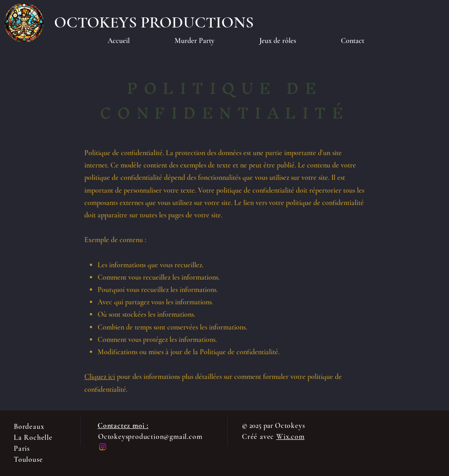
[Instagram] (103, 447)
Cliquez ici (100, 377)
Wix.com (290, 437)
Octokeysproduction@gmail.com (150, 437)
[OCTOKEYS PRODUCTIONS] (154, 23)
